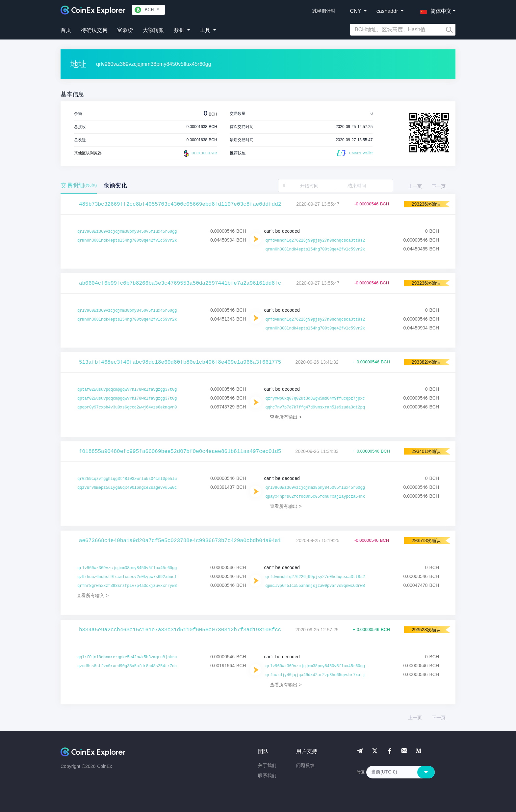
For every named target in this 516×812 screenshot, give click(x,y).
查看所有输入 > (93, 595)
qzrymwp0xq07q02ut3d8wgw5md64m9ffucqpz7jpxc (315, 399)
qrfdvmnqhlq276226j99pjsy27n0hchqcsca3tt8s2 (315, 241)
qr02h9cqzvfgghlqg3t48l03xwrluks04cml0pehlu (127, 479)
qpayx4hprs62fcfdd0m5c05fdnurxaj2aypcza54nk (315, 497)
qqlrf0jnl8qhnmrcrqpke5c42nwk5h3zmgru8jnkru (127, 657)
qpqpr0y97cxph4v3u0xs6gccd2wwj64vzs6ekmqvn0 (127, 407)
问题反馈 (305, 765)
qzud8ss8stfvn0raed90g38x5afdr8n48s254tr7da (127, 666)
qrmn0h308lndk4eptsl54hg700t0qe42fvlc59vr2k (127, 241)
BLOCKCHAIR (200, 153)
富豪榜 (125, 30)
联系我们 (267, 775)
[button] (434, 10)
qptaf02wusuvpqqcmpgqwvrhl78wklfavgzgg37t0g (127, 390)
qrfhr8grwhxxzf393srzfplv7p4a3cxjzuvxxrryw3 (127, 586)
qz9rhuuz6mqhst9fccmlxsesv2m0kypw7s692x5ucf (127, 577)
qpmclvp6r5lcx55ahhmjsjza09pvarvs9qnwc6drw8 (315, 586)
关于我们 (267, 765)
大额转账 (153, 30)
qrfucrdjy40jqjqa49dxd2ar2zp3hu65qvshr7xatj (315, 675)
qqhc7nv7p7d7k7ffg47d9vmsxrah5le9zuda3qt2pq (315, 407)
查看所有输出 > (286, 417)
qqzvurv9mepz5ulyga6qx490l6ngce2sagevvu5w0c (127, 488)
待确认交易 (94, 30)
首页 (66, 30)
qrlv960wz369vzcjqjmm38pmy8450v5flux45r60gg (127, 232)
